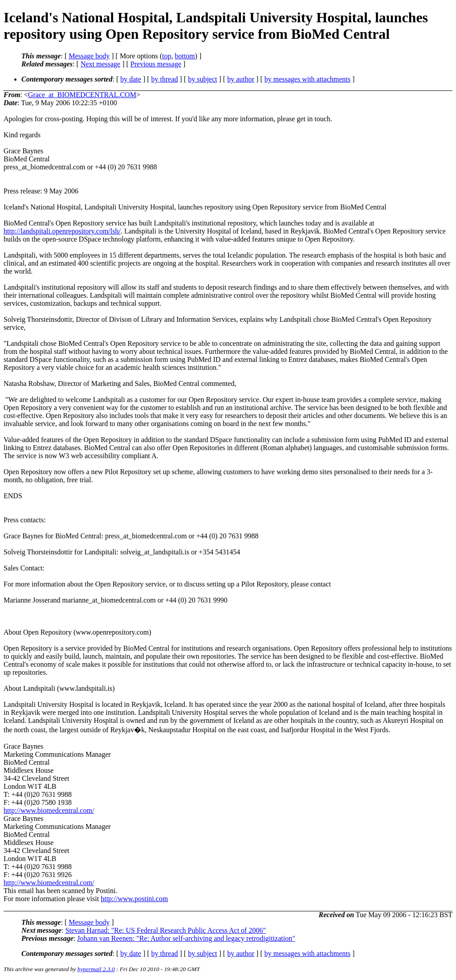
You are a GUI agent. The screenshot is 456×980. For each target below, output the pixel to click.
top (167, 56)
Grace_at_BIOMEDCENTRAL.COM (82, 95)
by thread (165, 79)
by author (241, 79)
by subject (202, 79)
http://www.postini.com (134, 899)
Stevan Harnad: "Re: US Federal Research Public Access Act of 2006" (166, 930)
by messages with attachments (307, 79)
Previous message (156, 64)
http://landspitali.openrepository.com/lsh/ (62, 231)
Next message (100, 64)
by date (131, 79)
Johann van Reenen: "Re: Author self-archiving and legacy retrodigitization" (186, 938)
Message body (89, 56)
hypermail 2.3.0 (96, 969)
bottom (185, 56)
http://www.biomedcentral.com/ (49, 810)
